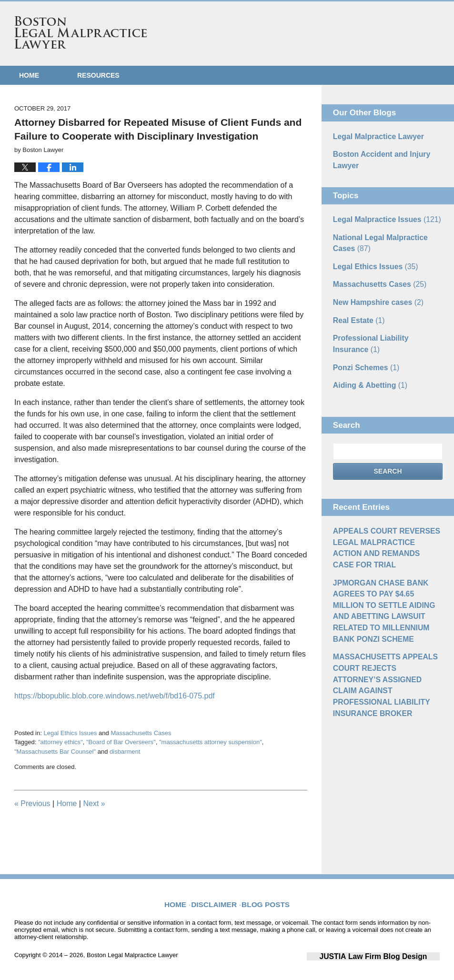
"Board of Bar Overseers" (121, 742)
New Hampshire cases (373, 292)
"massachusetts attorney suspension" (211, 742)
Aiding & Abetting (366, 368)
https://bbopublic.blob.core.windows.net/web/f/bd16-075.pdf (115, 696)
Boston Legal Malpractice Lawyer (81, 32)
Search (388, 454)
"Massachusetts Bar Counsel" (55, 752)
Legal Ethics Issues (70, 733)
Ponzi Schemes (363, 352)
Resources (98, 75)
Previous (32, 803)
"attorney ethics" (61, 742)
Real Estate (356, 308)
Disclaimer (218, 898)
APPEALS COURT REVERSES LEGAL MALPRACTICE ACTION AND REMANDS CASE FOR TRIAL (387, 523)
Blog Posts (264, 898)
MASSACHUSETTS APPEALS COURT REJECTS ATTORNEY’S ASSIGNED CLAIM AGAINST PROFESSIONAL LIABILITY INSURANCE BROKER (383, 636)
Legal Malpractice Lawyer (373, 136)
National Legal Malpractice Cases (386, 237)
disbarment (125, 752)
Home (29, 75)
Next (94, 803)
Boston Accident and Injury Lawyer (376, 157)
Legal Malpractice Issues (381, 215)
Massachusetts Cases (141, 733)
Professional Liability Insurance (383, 330)
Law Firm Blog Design (394, 956)
